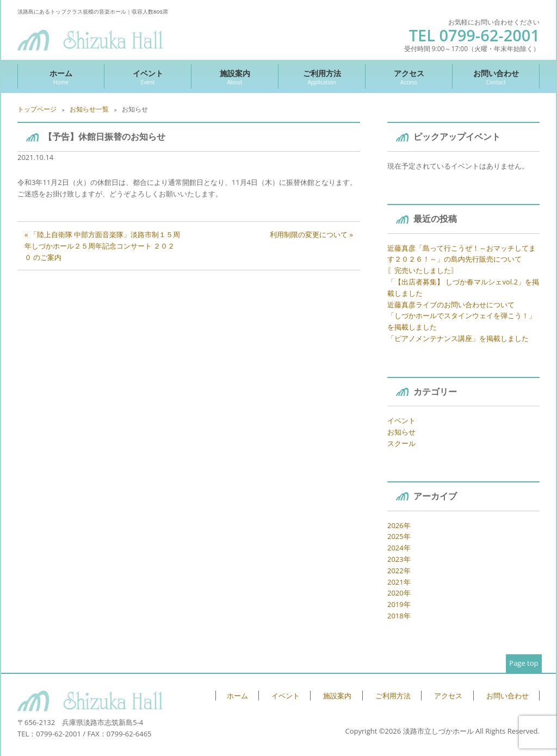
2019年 (399, 604)
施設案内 (235, 77)
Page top (524, 663)
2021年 (399, 582)
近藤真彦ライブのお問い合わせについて (451, 305)
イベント (148, 77)
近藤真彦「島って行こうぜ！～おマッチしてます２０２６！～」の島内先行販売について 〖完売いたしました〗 (462, 259)
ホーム (61, 77)
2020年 (399, 593)
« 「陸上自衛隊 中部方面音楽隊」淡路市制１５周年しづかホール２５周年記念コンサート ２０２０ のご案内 (102, 246)
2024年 (399, 548)
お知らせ (401, 432)
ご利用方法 (322, 77)
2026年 (399, 525)
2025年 (399, 536)
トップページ (37, 109)
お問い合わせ (496, 77)
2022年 (399, 571)
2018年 (399, 616)
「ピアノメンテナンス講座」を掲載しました (458, 338)
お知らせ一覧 (89, 109)
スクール (401, 443)
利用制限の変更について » (311, 234)
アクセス (409, 77)
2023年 (399, 559)
